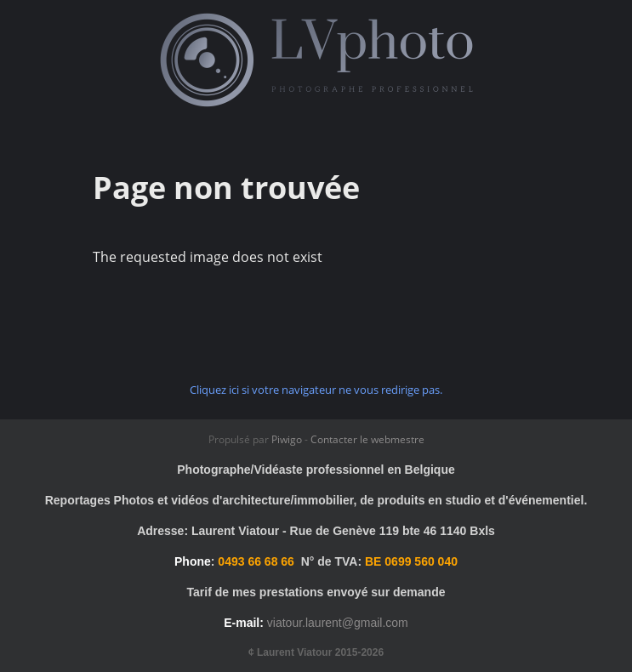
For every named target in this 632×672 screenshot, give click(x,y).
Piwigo (287, 439)
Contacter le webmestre (367, 439)
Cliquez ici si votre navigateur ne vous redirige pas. (316, 390)
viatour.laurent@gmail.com (338, 623)
